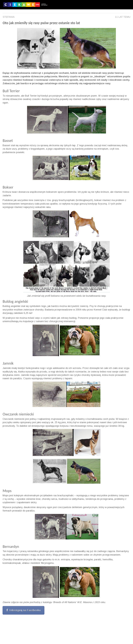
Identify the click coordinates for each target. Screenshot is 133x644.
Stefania (9, 17)
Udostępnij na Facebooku (23, 610)
